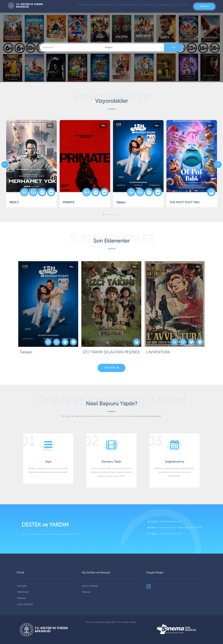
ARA (173, 47)
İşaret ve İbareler (25, 604)
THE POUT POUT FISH (185, 202)
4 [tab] (111, 215)
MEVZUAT (99, 6)
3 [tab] (109, 215)
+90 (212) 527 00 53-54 (171, 534)
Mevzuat (21, 598)
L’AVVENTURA (158, 352)
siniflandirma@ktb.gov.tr (171, 521)
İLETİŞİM (183, 6)
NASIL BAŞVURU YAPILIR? (163, 6)
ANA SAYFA (70, 6)
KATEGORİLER (115, 6)
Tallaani (121, 202)
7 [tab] (119, 215)
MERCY (14, 202)
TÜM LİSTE (111, 368)
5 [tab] (114, 215)
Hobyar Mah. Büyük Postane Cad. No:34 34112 (180, 528)
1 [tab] (104, 215)
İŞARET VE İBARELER (137, 6)
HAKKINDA (85, 6)
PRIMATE (69, 202)
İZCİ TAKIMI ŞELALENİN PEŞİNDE (111, 352)
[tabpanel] (138, 165)
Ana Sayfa (22, 586)
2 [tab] (106, 215)
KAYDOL (204, 6)
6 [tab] (116, 215)
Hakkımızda (23, 592)
